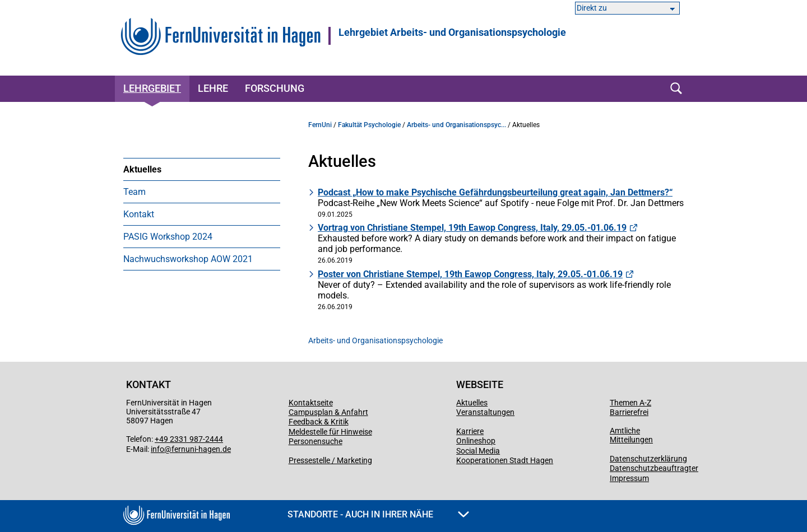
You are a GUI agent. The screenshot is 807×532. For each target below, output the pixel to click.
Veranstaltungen (485, 412)
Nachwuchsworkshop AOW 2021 (188, 259)
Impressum (629, 478)
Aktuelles (142, 169)
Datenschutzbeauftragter (654, 468)
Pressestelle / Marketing (330, 460)
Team (134, 192)
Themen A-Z (630, 403)
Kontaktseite (311, 403)
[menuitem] (202, 169)
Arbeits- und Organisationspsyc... (456, 125)
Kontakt (139, 214)
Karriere (470, 431)
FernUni (320, 125)
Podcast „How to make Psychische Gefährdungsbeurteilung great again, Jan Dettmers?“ (495, 192)
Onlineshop (476, 441)
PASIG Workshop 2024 (168, 237)
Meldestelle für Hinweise (330, 432)
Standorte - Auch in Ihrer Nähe (378, 514)
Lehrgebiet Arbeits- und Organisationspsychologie (452, 32)
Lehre (213, 88)
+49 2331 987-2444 (189, 439)
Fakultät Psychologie (369, 125)
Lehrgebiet (152, 88)
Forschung (275, 88)
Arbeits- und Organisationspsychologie (375, 340)
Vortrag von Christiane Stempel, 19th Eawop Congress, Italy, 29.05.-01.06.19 (472, 228)
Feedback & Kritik (319, 422)
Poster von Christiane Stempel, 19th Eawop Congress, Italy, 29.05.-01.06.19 (470, 274)
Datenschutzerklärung (648, 459)
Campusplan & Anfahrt (328, 412)
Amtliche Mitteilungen (631, 435)
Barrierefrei (629, 412)
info (157, 449)
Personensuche (316, 441)
